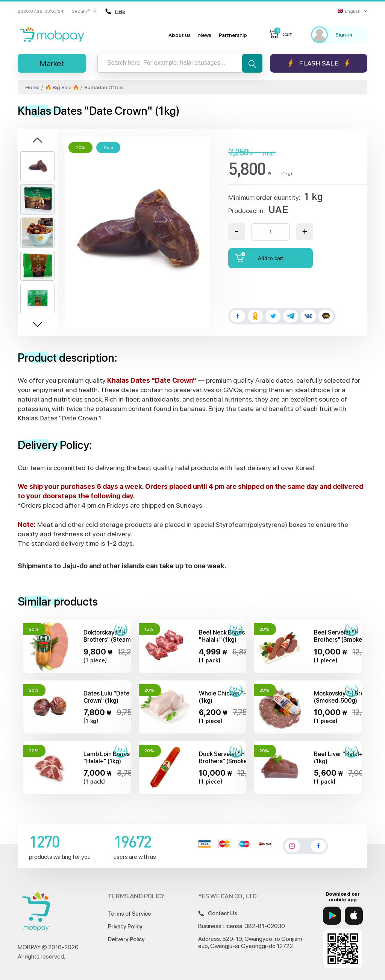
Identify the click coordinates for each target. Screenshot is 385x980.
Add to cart (259, 257)
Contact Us (218, 913)
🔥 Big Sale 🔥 (62, 87)
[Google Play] (332, 916)
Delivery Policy (126, 939)
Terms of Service (130, 914)
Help (115, 11)
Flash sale (319, 63)
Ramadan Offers (104, 87)
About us (180, 35)
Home (32, 87)
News (205, 35)
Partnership (233, 35)
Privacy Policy (125, 927)
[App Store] (354, 916)
